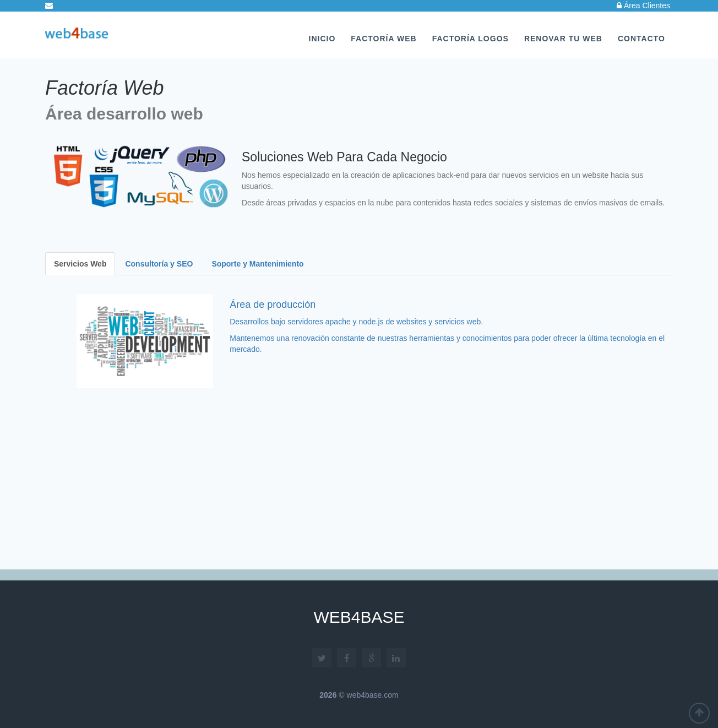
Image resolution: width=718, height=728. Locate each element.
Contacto (641, 39)
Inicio (322, 39)
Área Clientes (643, 6)
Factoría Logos (470, 39)
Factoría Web (384, 39)
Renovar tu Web (563, 39)
